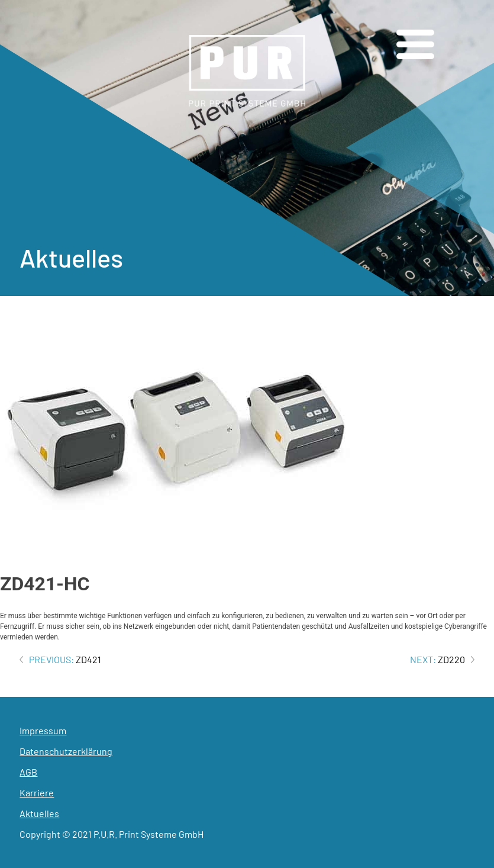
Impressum (43, 730)
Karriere (37, 793)
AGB (28, 772)
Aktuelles (39, 813)
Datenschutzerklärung (66, 751)
